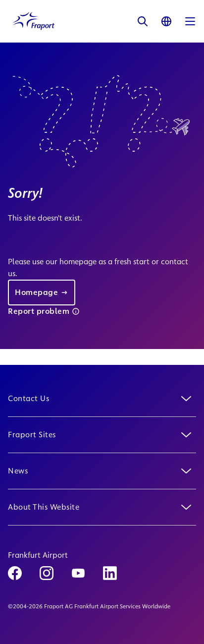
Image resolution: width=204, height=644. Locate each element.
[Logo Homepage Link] (34, 21)
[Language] (166, 21)
